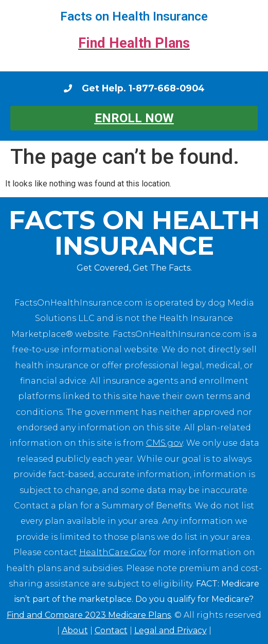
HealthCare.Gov (113, 552)
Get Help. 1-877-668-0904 (143, 88)
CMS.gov (164, 443)
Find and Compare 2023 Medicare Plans (89, 615)
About (75, 630)
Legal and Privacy (171, 630)
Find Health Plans (134, 43)
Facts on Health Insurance (134, 16)
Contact (111, 630)
